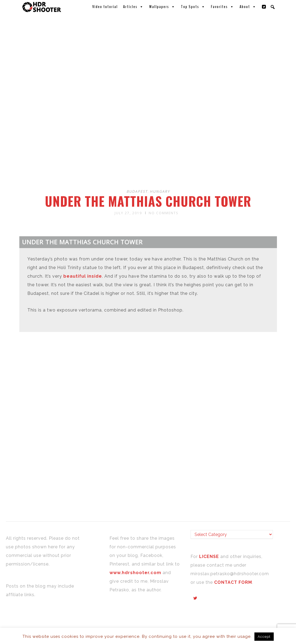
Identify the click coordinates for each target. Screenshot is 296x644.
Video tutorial (105, 7)
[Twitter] (264, 7)
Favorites (223, 7)
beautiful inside (83, 276)
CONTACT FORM (233, 582)
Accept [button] (264, 637)
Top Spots (193, 7)
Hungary (160, 191)
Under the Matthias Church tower (148, 201)
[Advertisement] (149, 142)
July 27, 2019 (128, 213)
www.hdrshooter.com (135, 573)
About (248, 7)
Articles (134, 7)
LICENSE (210, 557)
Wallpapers (162, 7)
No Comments (163, 213)
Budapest (137, 191)
